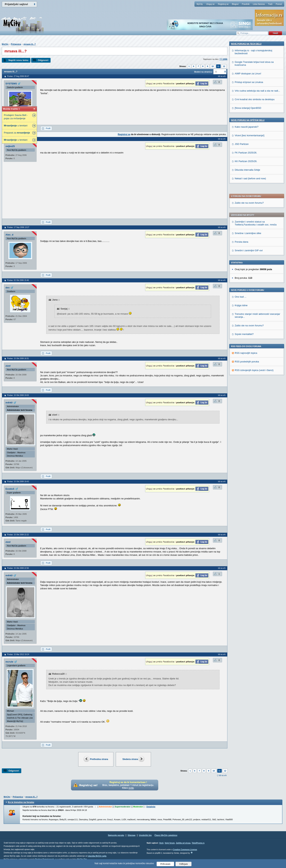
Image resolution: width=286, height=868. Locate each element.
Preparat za (17, 133)
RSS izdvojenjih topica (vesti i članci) (254, 274)
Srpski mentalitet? (244, 238)
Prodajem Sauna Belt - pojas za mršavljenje (16, 117)
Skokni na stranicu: (203, 72)
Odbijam (183, 864)
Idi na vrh (223, 775)
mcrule (9, 662)
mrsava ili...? (30, 44)
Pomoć (279, 4)
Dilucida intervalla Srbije (247, 412)
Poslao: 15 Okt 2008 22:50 (18, 568)
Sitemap (132, 835)
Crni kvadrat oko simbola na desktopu (255, 341)
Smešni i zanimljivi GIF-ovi (249, 154)
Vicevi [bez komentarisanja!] (250, 378)
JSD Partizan (242, 386)
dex (8, 288)
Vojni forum (170, 843)
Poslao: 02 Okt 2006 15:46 (18, 280)
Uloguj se (210, 4)
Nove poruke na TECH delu (246, 286)
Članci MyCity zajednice (166, 835)
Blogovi (235, 4)
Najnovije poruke (116, 835)
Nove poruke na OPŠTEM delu (248, 362)
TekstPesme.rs (198, 843)
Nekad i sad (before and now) (250, 421)
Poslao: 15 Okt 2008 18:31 (18, 358)
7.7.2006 (223, 59)
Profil (48, 128)
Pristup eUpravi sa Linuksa (249, 324)
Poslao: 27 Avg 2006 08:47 (18, 76)
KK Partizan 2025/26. (246, 403)
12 (224, 66)
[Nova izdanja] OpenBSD (248, 350)
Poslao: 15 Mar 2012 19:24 (18, 654)
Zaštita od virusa (183, 843)
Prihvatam (165, 864)
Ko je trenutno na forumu (21, 802)
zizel (8, 366)
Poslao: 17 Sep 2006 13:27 (18, 227)
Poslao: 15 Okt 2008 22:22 (18, 535)
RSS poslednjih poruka (247, 265)
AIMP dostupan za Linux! (248, 316)
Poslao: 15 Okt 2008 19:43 (18, 482)
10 (213, 66)
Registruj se (223, 4)
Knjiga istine (241, 209)
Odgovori (43, 60)
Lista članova (259, 4)
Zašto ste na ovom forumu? (249, 106)
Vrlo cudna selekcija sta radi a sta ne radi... (257, 333)
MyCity (200, 4)
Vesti (161, 843)
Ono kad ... (241, 200)
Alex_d (9, 235)
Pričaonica (16, 44)
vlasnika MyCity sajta (97, 856)
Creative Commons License (185, 850)
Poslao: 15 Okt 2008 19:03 (18, 395)
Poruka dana (241, 145)
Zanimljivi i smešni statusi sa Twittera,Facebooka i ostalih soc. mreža (256, 127)
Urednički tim (145, 835)
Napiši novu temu (18, 60)
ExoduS (10, 489)
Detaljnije (151, 807)
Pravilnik (246, 4)
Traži (270, 4)
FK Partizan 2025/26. (246, 395)
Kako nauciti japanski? (247, 369)
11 (218, 66)
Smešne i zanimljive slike (248, 137)
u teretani (16, 126)
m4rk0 (9, 403)
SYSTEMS (11, 84)
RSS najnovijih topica (246, 256)
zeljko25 (10, 146)
